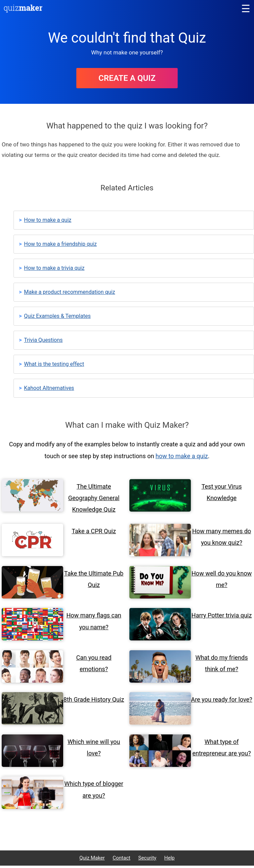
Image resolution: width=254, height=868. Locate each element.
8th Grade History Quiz (94, 699)
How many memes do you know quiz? (222, 537)
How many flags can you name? (94, 621)
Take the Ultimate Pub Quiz (94, 579)
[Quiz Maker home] (23, 11)
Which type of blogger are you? (94, 789)
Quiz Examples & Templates (57, 316)
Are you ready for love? (221, 699)
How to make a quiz (48, 220)
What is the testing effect (54, 364)
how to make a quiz (182, 456)
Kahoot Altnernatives (49, 388)
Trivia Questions (43, 340)
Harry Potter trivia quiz (222, 615)
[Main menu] (246, 9)
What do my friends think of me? (221, 663)
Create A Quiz (127, 78)
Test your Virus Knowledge (221, 492)
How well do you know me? (222, 579)
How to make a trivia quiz (54, 268)
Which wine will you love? (94, 747)
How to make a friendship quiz (60, 244)
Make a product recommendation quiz (70, 292)
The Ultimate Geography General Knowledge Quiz (94, 498)
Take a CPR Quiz (94, 531)
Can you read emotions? (94, 663)
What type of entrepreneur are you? (222, 747)
